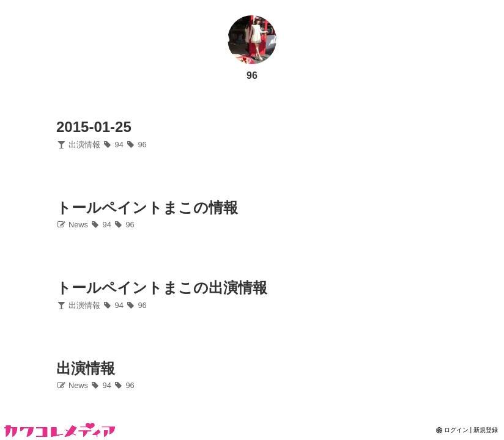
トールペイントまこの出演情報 (162, 288)
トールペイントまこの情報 (147, 207)
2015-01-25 (94, 127)
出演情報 (78, 145)
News (72, 225)
